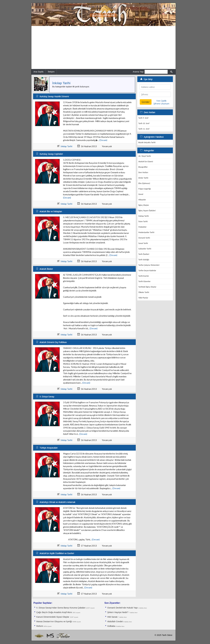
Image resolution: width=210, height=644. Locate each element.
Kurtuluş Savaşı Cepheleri (51, 154)
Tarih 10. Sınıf (144, 123)
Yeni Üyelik (161, 101)
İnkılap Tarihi (61, 83)
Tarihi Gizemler (145, 281)
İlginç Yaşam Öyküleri (147, 211)
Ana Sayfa (38, 72)
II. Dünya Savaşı (47, 397)
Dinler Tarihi (143, 178)
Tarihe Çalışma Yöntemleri (149, 265)
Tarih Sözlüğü (144, 260)
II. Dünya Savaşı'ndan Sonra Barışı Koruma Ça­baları (61, 608)
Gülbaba (111, 626)
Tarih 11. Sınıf (144, 129)
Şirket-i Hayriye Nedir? (118, 612)
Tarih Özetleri (144, 254)
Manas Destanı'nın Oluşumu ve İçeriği (54, 621)
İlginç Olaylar (144, 205)
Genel (141, 194)
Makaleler (143, 227)
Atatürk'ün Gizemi (146, 162)
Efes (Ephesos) (144, 183)
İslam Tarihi (143, 221)
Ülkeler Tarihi (144, 292)
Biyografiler (143, 167)
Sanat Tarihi (143, 243)
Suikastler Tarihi (145, 249)
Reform (40, 626)
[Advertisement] (103, 47)
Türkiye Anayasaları (49, 448)
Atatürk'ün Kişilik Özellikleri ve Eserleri (57, 553)
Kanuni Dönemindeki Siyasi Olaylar (53, 617)
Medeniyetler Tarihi (146, 232)
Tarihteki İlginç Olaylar (147, 287)
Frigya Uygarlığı (145, 189)
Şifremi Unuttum (161, 104)
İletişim (51, 72)
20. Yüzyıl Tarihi (145, 156)
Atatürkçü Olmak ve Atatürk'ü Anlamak (57, 502)
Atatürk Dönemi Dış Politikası (53, 342)
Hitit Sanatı (113, 617)
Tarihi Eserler (144, 276)
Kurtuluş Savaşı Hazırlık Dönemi (54, 96)
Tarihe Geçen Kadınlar (147, 271)
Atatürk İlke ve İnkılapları (51, 211)
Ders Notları (143, 172)
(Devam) (103, 140)
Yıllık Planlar (143, 298)
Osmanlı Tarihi (144, 238)
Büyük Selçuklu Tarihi (147, 142)
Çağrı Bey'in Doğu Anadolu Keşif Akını (54, 612)
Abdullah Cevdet (115, 621)
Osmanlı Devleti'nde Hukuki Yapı (123, 608)
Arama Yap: (138, 72)
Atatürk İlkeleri (46, 269)
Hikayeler (142, 200)
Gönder (146, 102)
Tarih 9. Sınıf (143, 118)
